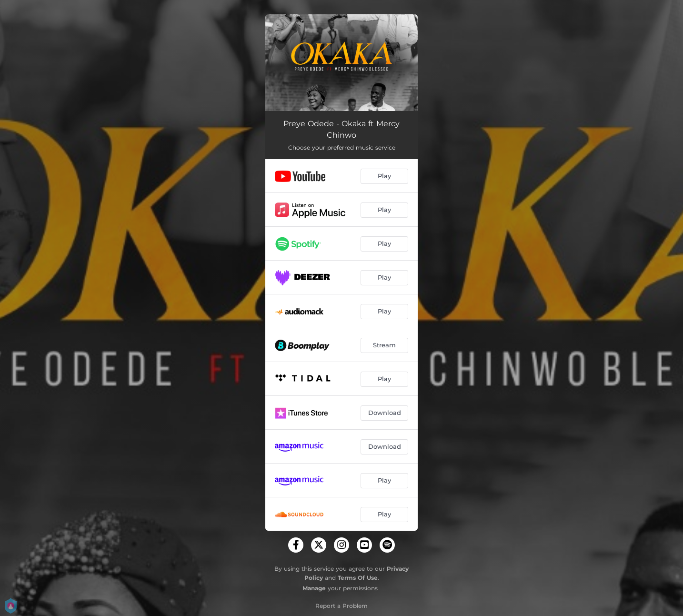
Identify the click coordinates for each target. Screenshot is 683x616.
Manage (314, 588)
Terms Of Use (358, 578)
